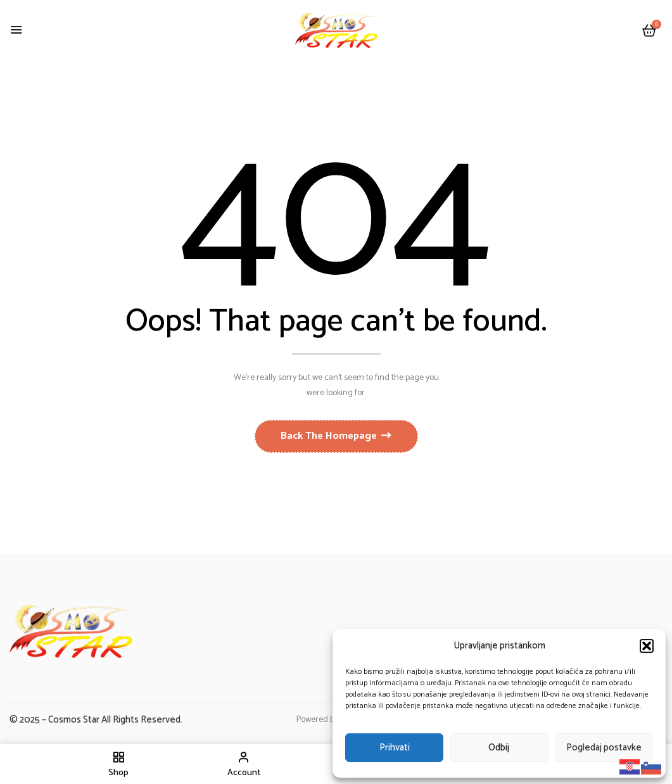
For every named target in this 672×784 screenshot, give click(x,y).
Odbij (499, 748)
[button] (647, 646)
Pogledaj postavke (604, 748)
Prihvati (395, 748)
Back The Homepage (330, 436)
